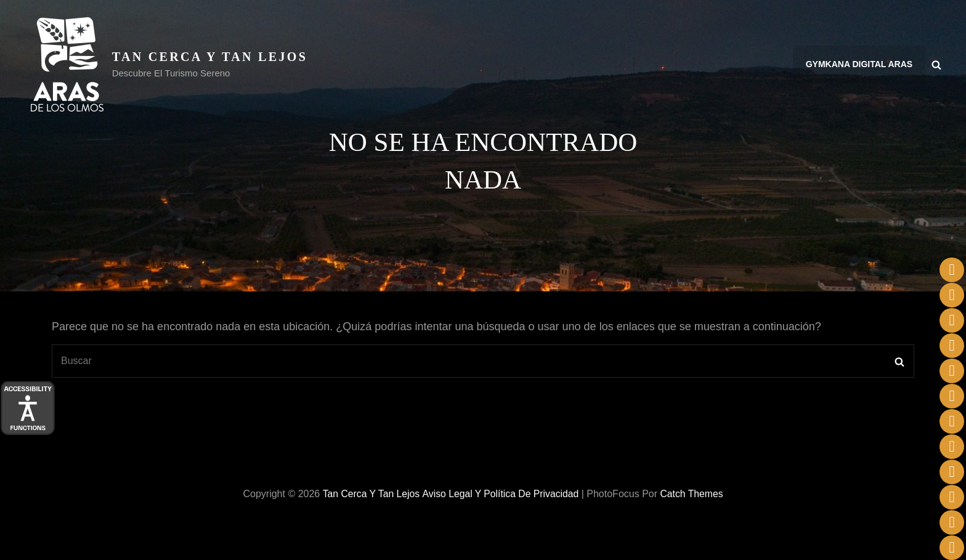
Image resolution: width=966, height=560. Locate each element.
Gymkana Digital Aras (860, 65)
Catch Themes (693, 494)
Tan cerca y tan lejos (210, 57)
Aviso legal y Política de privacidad (500, 494)
